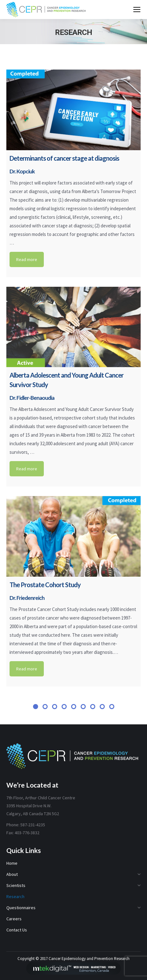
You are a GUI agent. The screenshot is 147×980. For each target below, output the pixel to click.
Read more (27, 259)
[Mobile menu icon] (137, 10)
